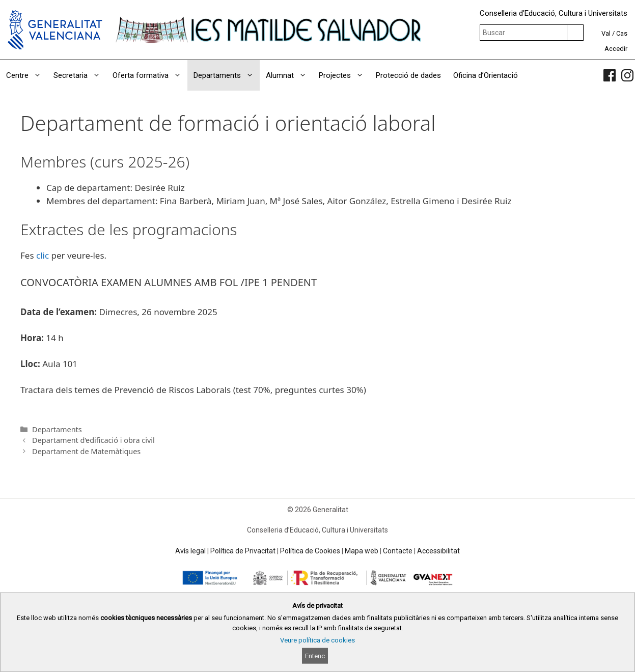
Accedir (616, 49)
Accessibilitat (438, 551)
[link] (610, 75)
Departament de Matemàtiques (86, 451)
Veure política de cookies (317, 640)
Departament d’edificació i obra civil (93, 440)
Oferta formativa (150, 75)
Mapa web (362, 551)
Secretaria (80, 75)
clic (43, 255)
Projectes (344, 75)
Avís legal (190, 551)
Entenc (315, 656)
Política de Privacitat (243, 551)
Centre (27, 75)
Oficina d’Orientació (486, 75)
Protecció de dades (408, 75)
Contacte (398, 551)
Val (606, 33)
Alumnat (289, 75)
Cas (622, 33)
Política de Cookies (310, 551)
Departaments (227, 75)
